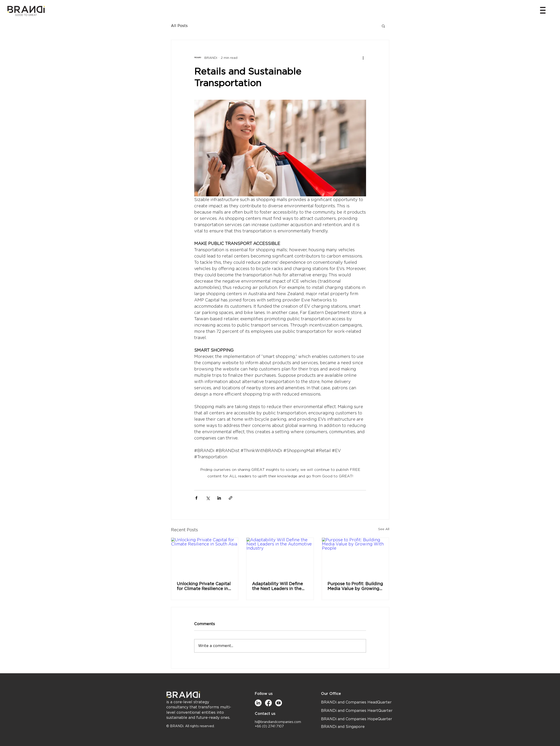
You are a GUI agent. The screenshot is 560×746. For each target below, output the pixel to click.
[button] (543, 10)
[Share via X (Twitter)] (208, 498)
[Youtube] (279, 703)
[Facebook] (268, 703)
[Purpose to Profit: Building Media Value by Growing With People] (355, 557)
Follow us (264, 694)
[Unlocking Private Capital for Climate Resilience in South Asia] (205, 557)
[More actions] (363, 58)
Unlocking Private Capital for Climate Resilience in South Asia (204, 586)
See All (384, 529)
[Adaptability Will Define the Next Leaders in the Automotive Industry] (280, 557)
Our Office (331, 694)
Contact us (265, 714)
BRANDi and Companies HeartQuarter (357, 711)
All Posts (179, 26)
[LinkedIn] (258, 703)
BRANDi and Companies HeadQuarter (356, 702)
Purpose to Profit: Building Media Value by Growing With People (355, 586)
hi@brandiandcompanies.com (278, 722)
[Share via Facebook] (196, 498)
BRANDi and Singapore (343, 727)
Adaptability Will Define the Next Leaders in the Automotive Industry (277, 586)
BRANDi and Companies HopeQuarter (357, 719)
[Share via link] (231, 498)
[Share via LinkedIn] (219, 498)
